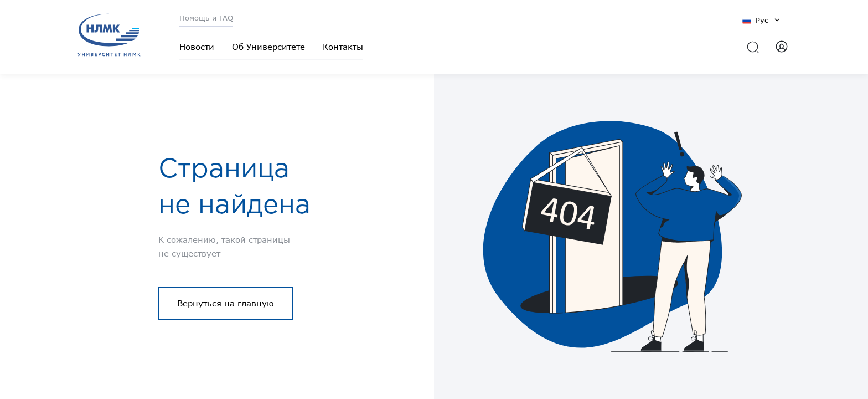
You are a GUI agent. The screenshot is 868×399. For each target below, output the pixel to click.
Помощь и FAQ (206, 18)
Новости (197, 47)
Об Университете (268, 47)
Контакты (343, 47)
